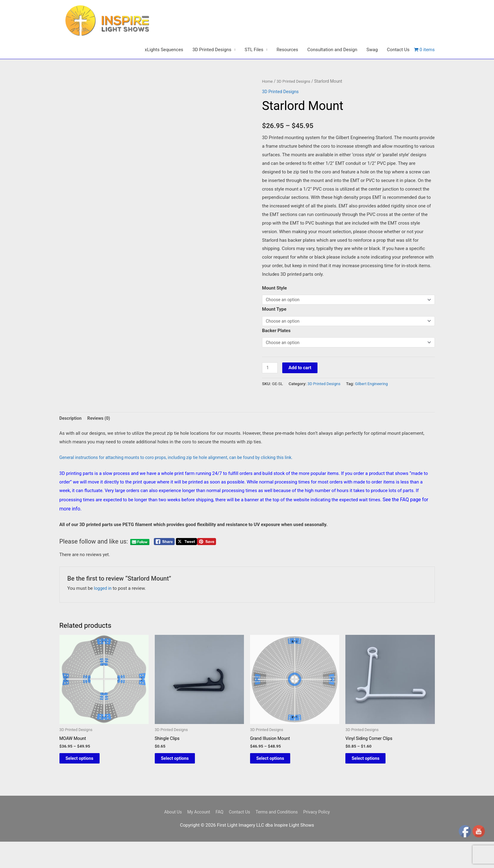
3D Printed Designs (212, 70)
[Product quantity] (270, 390)
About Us (168, 838)
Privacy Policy (321, 838)
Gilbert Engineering (374, 406)
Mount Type (274, 330)
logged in (103, 612)
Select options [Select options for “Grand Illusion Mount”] (277, 783)
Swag (372, 70)
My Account (196, 838)
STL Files (254, 70)
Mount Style (274, 308)
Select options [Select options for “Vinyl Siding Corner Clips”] (372, 783)
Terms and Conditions (278, 838)
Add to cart (301, 390)
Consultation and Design (332, 70)
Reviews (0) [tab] (101, 441)
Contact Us (398, 70)
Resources (287, 70)
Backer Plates (276, 352)
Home (268, 101)
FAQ (218, 838)
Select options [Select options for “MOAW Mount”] (87, 783)
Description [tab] (71, 441)
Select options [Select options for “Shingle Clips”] (182, 783)
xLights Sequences (164, 70)
